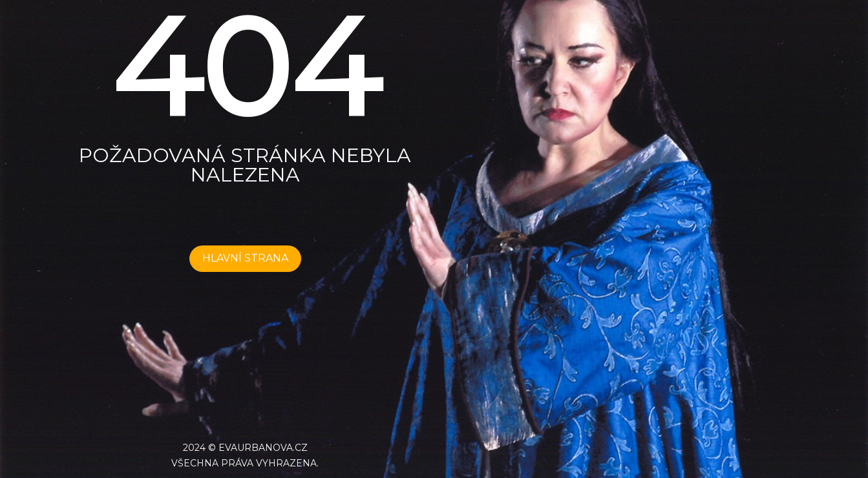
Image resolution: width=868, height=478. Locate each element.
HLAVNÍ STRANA (245, 258)
